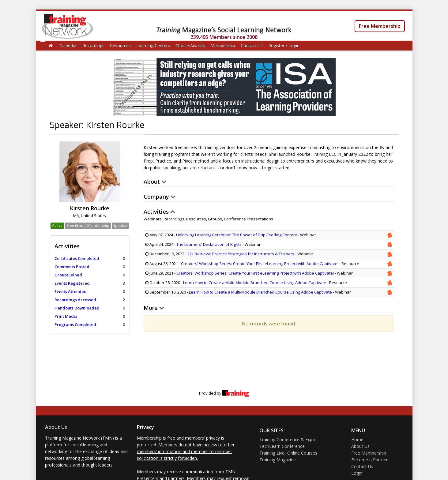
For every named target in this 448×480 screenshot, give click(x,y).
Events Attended (71, 291)
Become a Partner (369, 460)
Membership (223, 45)
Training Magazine (278, 460)
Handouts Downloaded (77, 308)
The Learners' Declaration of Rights (209, 244)
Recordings (93, 45)
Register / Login (284, 45)
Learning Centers (153, 45)
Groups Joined (68, 275)
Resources (120, 45)
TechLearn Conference (282, 446)
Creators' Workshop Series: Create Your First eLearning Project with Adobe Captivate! (260, 264)
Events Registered (72, 283)
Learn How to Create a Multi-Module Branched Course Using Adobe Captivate (255, 283)
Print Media (66, 316)
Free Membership (380, 26)
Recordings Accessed (75, 300)
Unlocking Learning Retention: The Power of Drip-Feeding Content (237, 235)
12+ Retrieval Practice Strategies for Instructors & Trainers (241, 254)
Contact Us (252, 45)
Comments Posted (72, 267)
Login (357, 473)
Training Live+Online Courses (288, 453)
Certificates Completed (77, 258)
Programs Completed (75, 324)
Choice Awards (190, 45)
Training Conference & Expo (287, 439)
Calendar (68, 45)
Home (357, 439)
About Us (56, 427)
